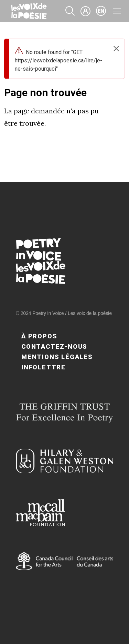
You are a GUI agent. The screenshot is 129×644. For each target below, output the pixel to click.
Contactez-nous (54, 346)
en (101, 11)
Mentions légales (57, 357)
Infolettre (44, 367)
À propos (39, 336)
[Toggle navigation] (117, 11)
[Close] (116, 49)
